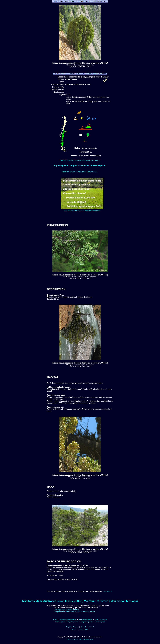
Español (76, 627)
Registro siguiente (87, 622)
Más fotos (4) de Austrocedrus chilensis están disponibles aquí (80, 601)
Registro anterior (73, 622)
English (68, 627)
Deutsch (84, 627)
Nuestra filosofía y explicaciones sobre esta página (80, 160)
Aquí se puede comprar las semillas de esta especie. (80, 165)
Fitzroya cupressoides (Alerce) (67, 610)
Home (55, 619)
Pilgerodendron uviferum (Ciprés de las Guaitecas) (75, 612)
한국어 (74, 629)
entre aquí (108, 591)
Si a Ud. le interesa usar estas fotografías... (80, 639)
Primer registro (60, 622)
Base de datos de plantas (68, 619)
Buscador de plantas (86, 619)
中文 (87, 629)
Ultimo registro (100, 622)
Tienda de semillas (101, 619)
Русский (91, 627)
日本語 (81, 629)
